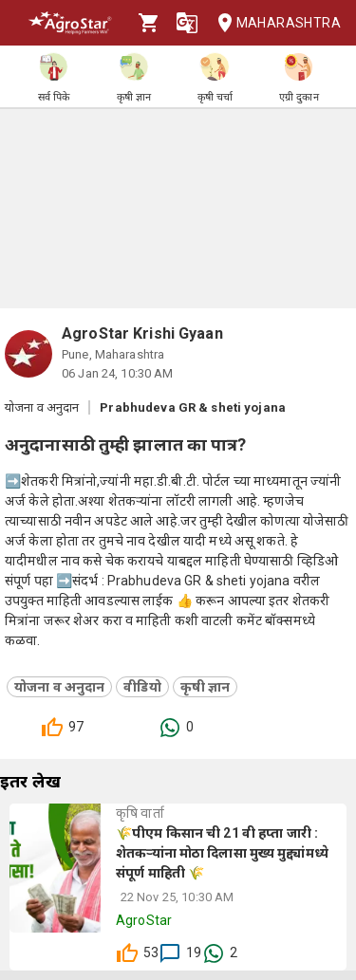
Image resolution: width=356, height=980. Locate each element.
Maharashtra (273, 23)
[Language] (187, 23)
